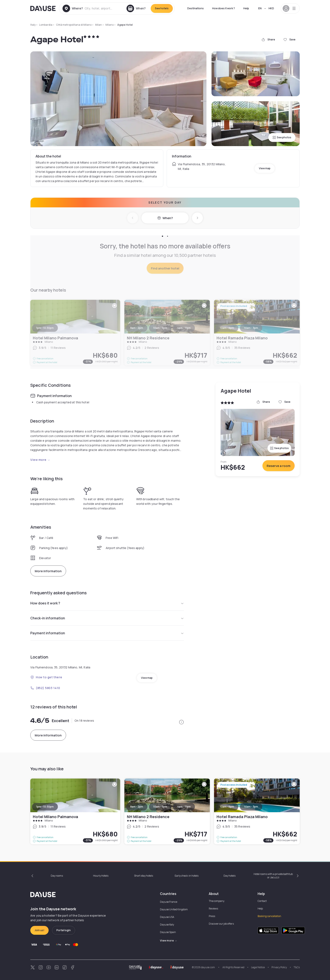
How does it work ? (224, 8)
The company (217, 901)
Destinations (196, 8)
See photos (282, 137)
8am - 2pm (137, 807)
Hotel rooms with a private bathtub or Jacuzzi (273, 876)
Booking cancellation (269, 916)
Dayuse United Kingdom (174, 909)
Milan (98, 25)
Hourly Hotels (101, 876)
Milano (110, 25)
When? (165, 218)
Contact (262, 901)
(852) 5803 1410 (45, 688)
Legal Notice (258, 967)
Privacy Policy (279, 967)
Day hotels (230, 876)
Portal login (64, 930)
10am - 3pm (251, 807)
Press (212, 916)
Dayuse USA (167, 917)
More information (48, 571)
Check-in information (107, 618)
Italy (33, 25)
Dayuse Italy (167, 925)
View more (40, 460)
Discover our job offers (221, 924)
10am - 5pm (160, 807)
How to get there (46, 677)
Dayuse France (169, 902)
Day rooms (57, 876)
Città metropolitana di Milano (74, 25)
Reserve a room (279, 466)
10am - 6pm (227, 807)
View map (265, 168)
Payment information (107, 633)
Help (246, 8)
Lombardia (46, 25)
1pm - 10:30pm (45, 807)
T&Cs (297, 967)
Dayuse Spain (168, 932)
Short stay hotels (144, 876)
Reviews (213, 909)
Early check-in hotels (187, 876)
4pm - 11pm (184, 807)
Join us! (39, 930)
